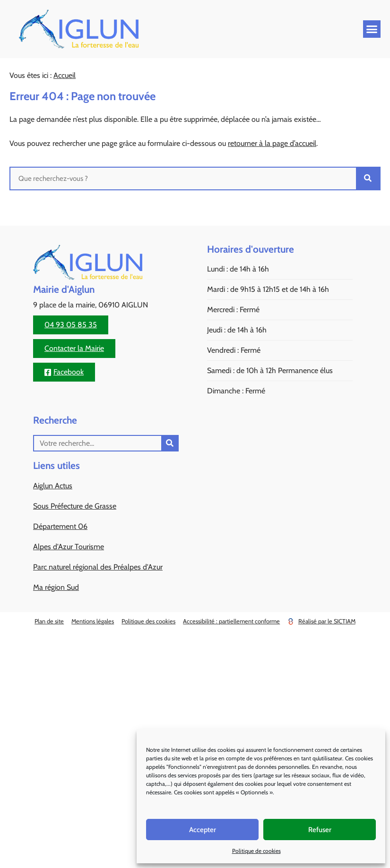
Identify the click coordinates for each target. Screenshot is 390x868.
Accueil (65, 75)
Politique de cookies (256, 851)
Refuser (320, 830)
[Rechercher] (368, 179)
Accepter (203, 830)
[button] (372, 29)
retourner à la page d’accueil (272, 143)
